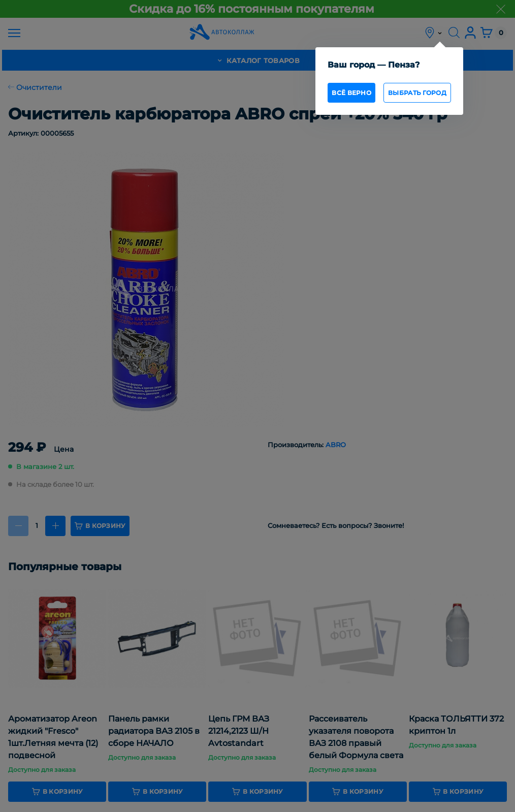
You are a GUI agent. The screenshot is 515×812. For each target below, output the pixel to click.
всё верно (351, 93)
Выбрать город (417, 93)
